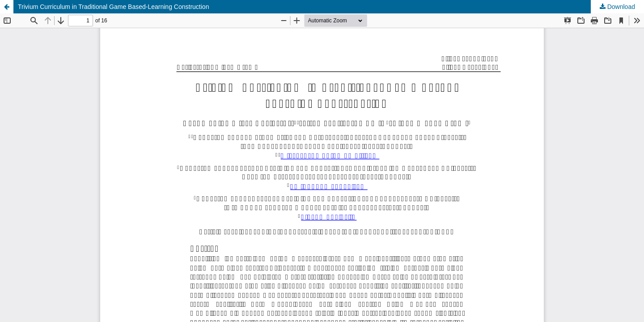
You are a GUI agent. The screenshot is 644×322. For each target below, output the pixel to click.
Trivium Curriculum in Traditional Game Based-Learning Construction (113, 7)
